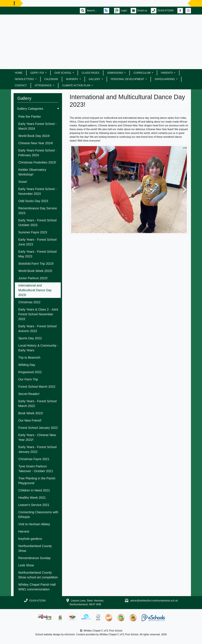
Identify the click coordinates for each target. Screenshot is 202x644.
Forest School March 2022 (37, 387)
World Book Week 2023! (35, 271)
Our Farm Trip (28, 379)
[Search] (93, 11)
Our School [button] (63, 73)
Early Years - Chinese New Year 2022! (37, 437)
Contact (21, 85)
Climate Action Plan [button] (77, 85)
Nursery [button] (72, 79)
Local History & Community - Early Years (38, 348)
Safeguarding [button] (165, 79)
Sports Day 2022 (30, 338)
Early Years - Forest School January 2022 (37, 449)
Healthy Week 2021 (32, 498)
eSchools (70, 634)
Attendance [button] (44, 85)
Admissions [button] (115, 73)
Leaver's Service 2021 (34, 505)
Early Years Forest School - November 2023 (37, 191)
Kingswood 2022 (30, 372)
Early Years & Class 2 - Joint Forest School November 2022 (38, 314)
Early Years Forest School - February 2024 (37, 153)
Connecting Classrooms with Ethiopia (38, 515)
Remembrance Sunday (34, 558)
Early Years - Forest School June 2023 (37, 242)
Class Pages (91, 73)
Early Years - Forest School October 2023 (37, 223)
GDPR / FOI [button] (37, 73)
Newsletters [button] (25, 79)
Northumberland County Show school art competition (38, 575)
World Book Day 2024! (34, 136)
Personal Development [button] (128, 79)
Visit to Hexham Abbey (34, 524)
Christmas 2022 (29, 302)
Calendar (51, 79)
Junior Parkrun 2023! (33, 278)
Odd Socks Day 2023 (33, 201)
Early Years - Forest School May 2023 (37, 254)
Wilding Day (27, 365)
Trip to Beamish (29, 357)
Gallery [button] (95, 79)
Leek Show (26, 565)
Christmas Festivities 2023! (37, 162)
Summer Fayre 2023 (33, 232)
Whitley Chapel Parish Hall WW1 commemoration (37, 587)
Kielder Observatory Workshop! (32, 172)
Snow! (23, 182)
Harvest (24, 531)
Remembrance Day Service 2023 (38, 211)
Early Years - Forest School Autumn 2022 (37, 329)
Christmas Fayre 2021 (34, 459)
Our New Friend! (30, 420)
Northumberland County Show (35, 548)
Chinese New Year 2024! (36, 143)
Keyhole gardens (30, 539)
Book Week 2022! (31, 413)
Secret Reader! (29, 394)
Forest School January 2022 (38, 428)
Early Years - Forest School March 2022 (37, 404)
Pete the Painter (30, 117)
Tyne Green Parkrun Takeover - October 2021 (36, 469)
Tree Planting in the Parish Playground (37, 481)
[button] (74, 190)
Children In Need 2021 (34, 490)
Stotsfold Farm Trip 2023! (36, 264)
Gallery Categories (38, 109)
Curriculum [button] (142, 73)
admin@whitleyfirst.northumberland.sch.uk (154, 601)
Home (19, 73)
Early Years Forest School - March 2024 (37, 126)
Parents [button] (167, 73)
